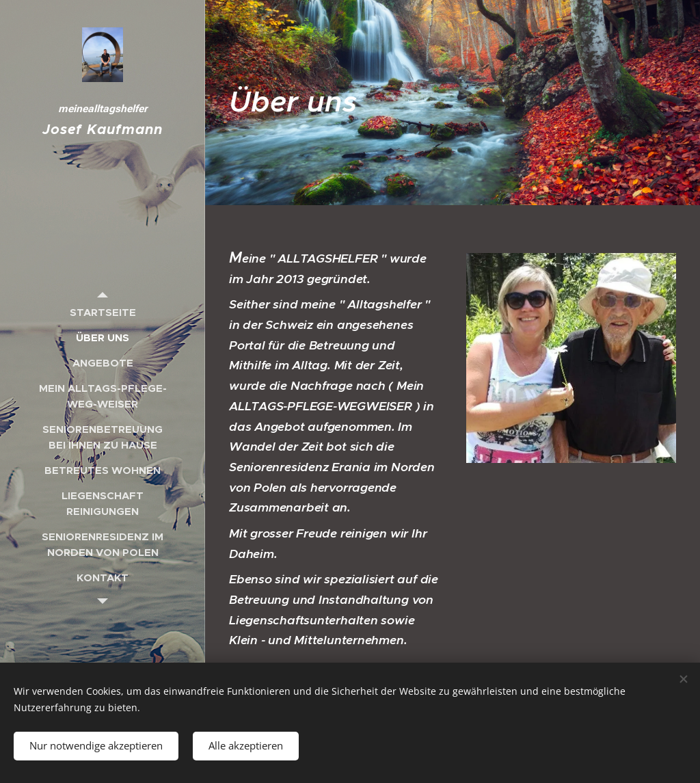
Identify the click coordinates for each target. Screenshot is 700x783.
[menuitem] (103, 312)
